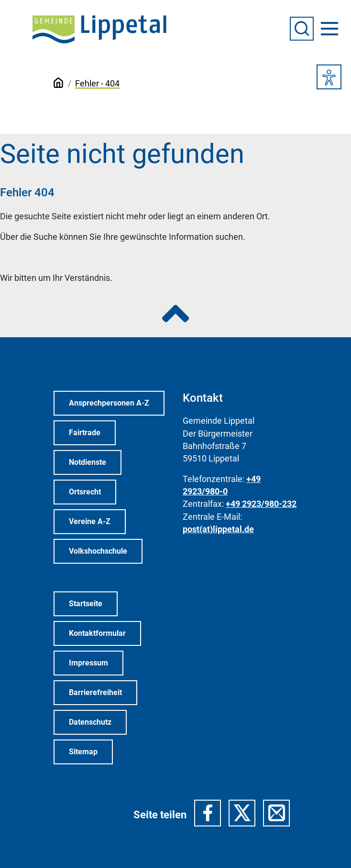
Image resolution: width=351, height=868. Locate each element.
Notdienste (88, 462)
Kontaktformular (97, 633)
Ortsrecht (85, 492)
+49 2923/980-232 (261, 504)
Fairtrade (85, 433)
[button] (208, 813)
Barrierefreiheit (95, 692)
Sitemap (83, 752)
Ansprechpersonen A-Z (109, 403)
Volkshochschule (98, 551)
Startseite (86, 604)
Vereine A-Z (90, 521)
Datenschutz (90, 722)
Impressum (88, 663)
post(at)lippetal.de (218, 529)
